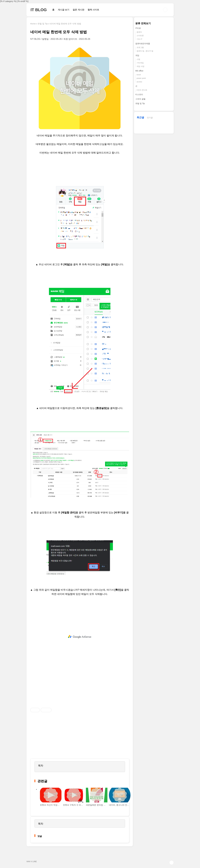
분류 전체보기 (143, 23)
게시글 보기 (64, 10)
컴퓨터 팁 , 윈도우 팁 (145, 51)
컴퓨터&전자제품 (143, 44)
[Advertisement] (80, 637)
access (139, 82)
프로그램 (140, 47)
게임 (137, 55)
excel (139, 75)
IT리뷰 (138, 28)
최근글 (140, 117)
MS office (139, 71)
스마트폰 (140, 36)
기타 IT (139, 39)
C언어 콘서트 (142, 90)
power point (141, 78)
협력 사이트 (93, 10)
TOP (172, 863)
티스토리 (139, 94)
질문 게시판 (78, 10)
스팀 (138, 59)
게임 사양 (140, 66)
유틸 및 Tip (140, 103)
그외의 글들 (140, 99)
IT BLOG (39, 10)
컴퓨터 (139, 32)
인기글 (150, 118)
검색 (165, 10)
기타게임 (140, 63)
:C (136, 86)
